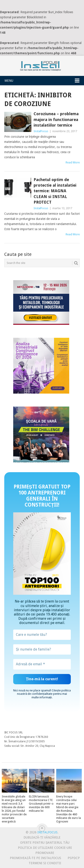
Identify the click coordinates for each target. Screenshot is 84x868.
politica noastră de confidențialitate (44, 692)
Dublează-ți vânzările (42, 837)
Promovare (45, 853)
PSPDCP (74, 858)
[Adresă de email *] (42, 664)
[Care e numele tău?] (42, 635)
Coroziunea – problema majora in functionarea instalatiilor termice (56, 119)
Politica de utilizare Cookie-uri (45, 848)
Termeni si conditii (45, 863)
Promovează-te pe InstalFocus (35, 858)
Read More (73, 162)
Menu (9, 81)
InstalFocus (42, 65)
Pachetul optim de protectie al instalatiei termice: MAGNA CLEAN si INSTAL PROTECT (55, 191)
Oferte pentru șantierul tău (45, 843)
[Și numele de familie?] (42, 649)
